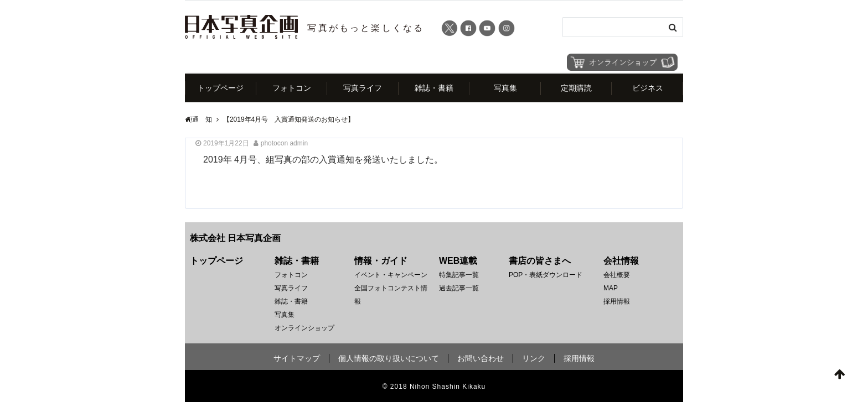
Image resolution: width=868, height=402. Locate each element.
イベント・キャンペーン (391, 275)
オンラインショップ (304, 328)
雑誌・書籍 (434, 88)
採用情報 (617, 301)
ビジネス (648, 88)
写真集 (505, 88)
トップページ (220, 88)
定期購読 (576, 88)
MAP (611, 288)
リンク (534, 358)
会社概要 (617, 275)
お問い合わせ (480, 358)
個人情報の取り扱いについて (389, 358)
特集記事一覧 (459, 275)
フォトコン (292, 88)
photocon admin (284, 143)
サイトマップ (297, 358)
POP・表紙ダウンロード (546, 275)
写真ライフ (363, 88)
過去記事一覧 (459, 288)
